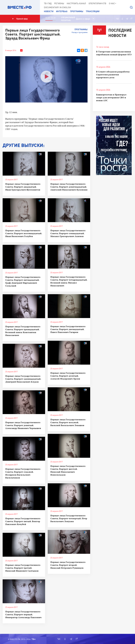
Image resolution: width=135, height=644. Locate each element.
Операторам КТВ (97, 3)
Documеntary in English (57, 7)
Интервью (62, 11)
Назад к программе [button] (80, 32)
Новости (49, 11)
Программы (77, 11)
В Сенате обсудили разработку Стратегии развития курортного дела (113, 75)
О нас (113, 3)
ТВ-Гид (48, 3)
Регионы (59, 3)
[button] (131, 7)
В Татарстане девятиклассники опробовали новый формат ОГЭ (114, 53)
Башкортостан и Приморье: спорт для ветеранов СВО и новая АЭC (111, 97)
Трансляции (93, 11)
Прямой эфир (20, 19)
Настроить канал (76, 3)
